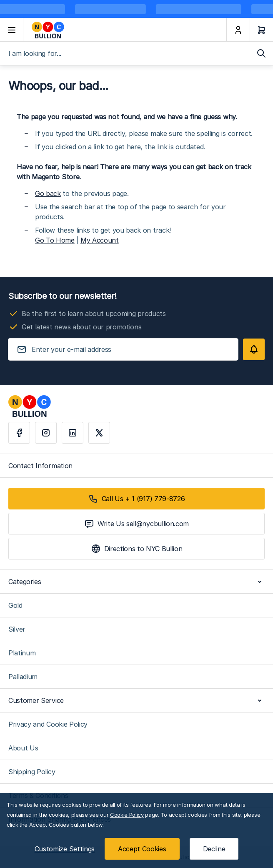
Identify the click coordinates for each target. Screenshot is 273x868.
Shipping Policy (32, 772)
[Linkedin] (73, 433)
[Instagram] (46, 433)
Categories (136, 582)
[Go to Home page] (125, 30)
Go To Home (55, 240)
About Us (23, 748)
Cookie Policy (127, 815)
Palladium (23, 677)
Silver (17, 629)
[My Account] (238, 30)
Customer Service (136, 700)
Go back (48, 193)
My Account (100, 240)
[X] (99, 433)
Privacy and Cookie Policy (48, 724)
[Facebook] (19, 433)
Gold (15, 605)
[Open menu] (12, 30)
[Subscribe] (254, 349)
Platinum (22, 653)
